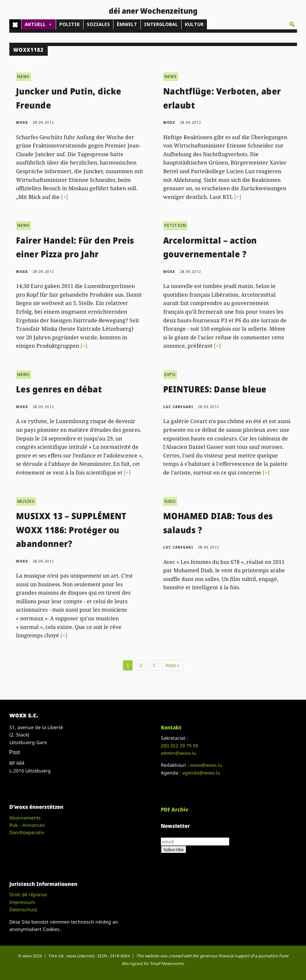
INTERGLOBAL (161, 24)
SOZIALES (98, 24)
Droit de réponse (28, 894)
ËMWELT (127, 24)
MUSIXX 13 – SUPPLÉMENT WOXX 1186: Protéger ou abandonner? (71, 530)
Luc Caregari (178, 407)
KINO (170, 501)
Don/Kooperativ (27, 832)
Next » (173, 665)
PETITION (176, 225)
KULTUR (194, 24)
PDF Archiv (175, 809)
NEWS (24, 77)
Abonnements (25, 818)
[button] (292, 24)
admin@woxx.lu (179, 753)
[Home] (15, 24)
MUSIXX (26, 501)
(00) (180, 746)
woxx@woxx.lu (206, 765)
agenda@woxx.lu (201, 773)
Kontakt (171, 727)
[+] (65, 197)
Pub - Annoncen (27, 825)
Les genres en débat (59, 389)
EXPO (170, 375)
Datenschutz (23, 909)
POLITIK (70, 24)
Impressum (22, 902)
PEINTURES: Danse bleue (215, 389)
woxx (23, 122)
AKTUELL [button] (39, 24)
